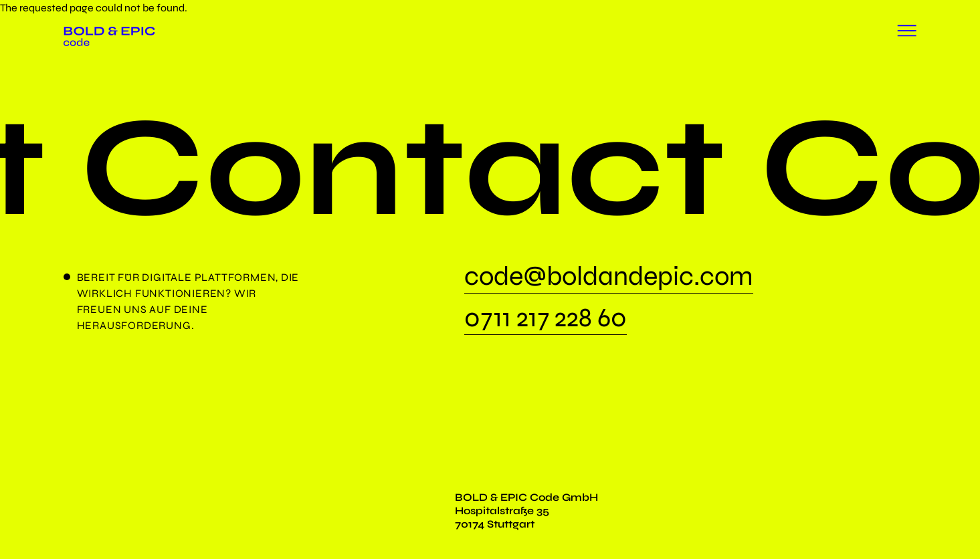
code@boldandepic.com (609, 277)
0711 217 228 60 (546, 319)
